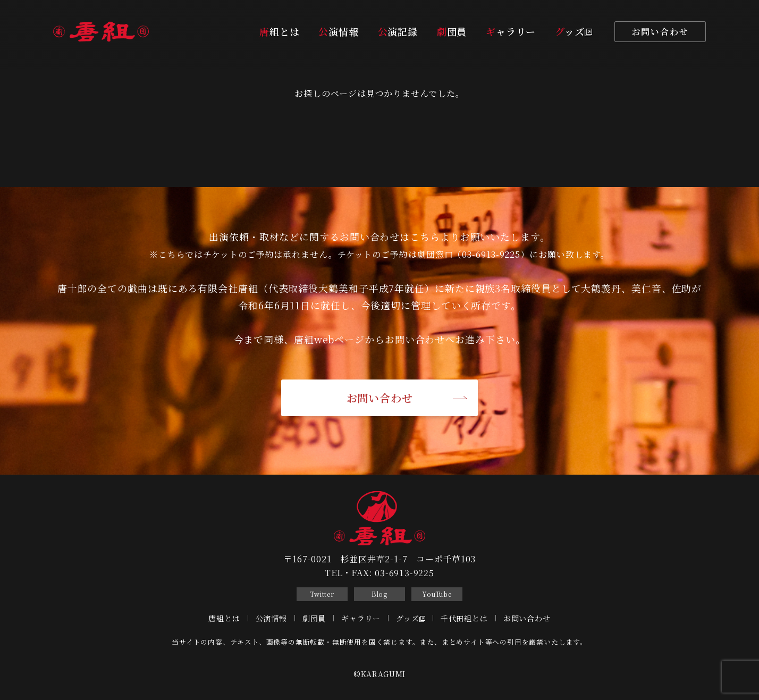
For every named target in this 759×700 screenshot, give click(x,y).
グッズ (574, 31)
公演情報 (338, 31)
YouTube (437, 594)
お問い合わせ (660, 32)
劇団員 (452, 31)
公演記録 (398, 31)
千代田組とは (464, 618)
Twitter (322, 594)
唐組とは (279, 31)
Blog (379, 594)
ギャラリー (511, 31)
